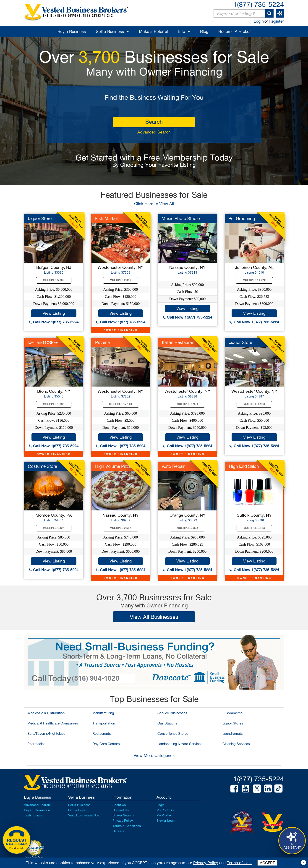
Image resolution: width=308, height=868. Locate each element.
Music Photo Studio (181, 218)
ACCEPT (267, 863)
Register (276, 21)
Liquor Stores (233, 723)
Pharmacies (36, 744)
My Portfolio (165, 810)
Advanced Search (154, 132)
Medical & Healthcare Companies (53, 723)
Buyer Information (37, 810)
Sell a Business (110, 31)
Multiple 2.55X (121, 528)
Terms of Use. (239, 863)
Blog (204, 31)
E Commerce (232, 713)
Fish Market (107, 218)
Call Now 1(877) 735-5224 (54, 322)
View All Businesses (154, 617)
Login (259, 21)
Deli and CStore (43, 342)
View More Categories (154, 755)
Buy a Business (72, 31)
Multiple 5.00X (54, 280)
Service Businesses (172, 713)
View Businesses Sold (84, 815)
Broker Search (123, 815)
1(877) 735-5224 (259, 4)
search (154, 122)
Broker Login (166, 821)
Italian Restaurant (179, 342)
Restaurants (102, 733)
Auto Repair (173, 466)
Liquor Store (40, 218)
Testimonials (33, 815)
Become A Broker (235, 31)
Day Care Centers (106, 744)
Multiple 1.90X (254, 404)
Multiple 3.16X (254, 528)
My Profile (164, 815)
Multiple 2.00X (121, 280)
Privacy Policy (123, 821)
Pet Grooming (242, 218)
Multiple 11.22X (254, 280)
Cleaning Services (236, 744)
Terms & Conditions (127, 826)
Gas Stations (167, 723)
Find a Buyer (77, 810)
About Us (119, 805)
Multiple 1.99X (188, 404)
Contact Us (121, 810)
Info (182, 31)
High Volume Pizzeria (115, 466)
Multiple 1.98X (54, 404)
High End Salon (244, 466)
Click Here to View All (154, 204)
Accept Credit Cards (34, 857)
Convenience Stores (173, 733)
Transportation (104, 723)
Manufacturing (103, 713)
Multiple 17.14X (120, 404)
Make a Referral (154, 31)
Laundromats (233, 733)
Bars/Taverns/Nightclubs (46, 733)
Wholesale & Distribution (46, 713)
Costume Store (42, 466)
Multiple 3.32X (188, 528)
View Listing (54, 313)
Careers (118, 831)
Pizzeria (102, 342)
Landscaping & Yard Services (180, 744)
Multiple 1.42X (54, 528)
